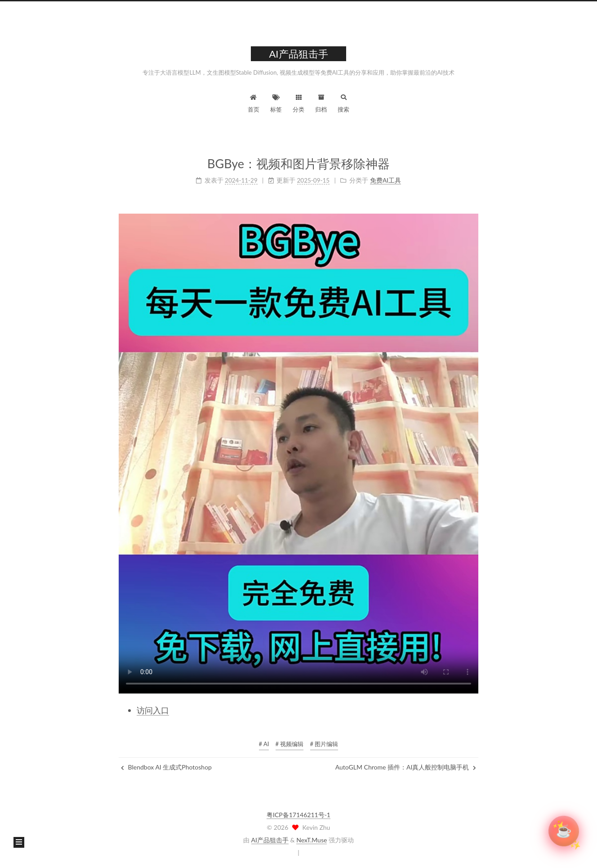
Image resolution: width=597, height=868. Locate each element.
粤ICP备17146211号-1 (298, 815)
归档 (321, 102)
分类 (298, 102)
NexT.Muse (312, 840)
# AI (264, 744)
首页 (254, 102)
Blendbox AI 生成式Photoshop (166, 767)
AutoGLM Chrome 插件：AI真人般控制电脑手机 (406, 767)
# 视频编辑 (290, 744)
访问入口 (153, 710)
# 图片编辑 (324, 744)
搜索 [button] (343, 102)
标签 (276, 102)
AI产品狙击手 (270, 840)
